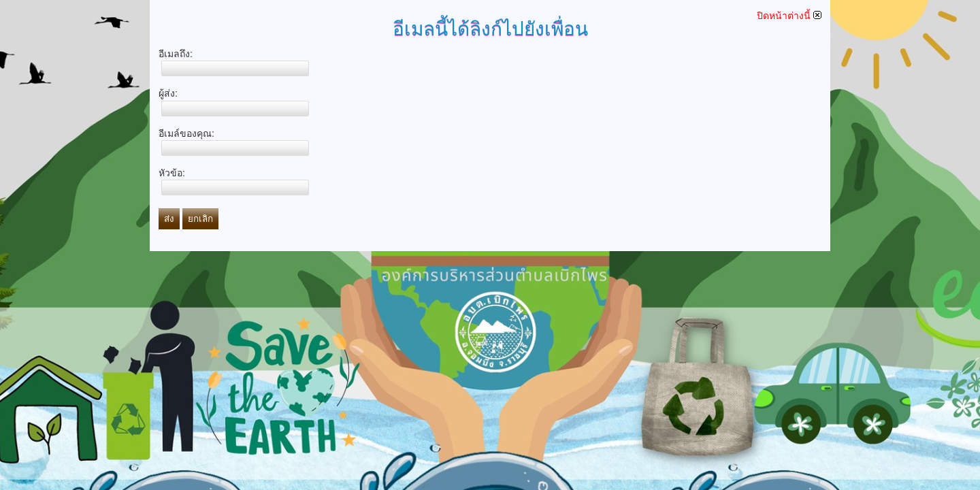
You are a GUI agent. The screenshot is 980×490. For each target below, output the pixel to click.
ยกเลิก (200, 219)
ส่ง (169, 219)
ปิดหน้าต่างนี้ (789, 16)
